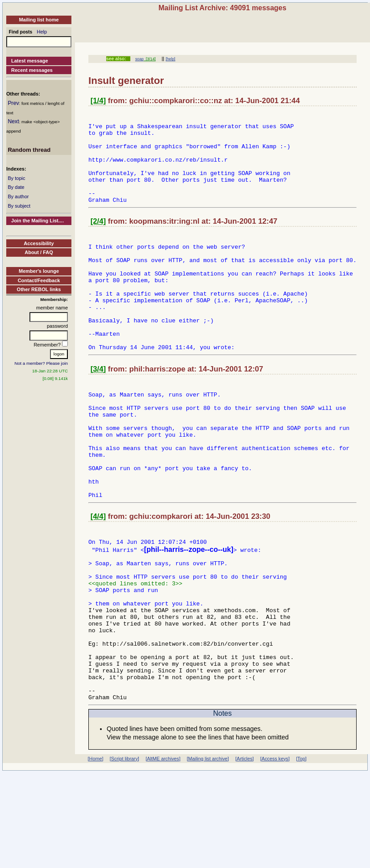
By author (18, 196)
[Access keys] (275, 854)
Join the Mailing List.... (37, 221)
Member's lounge (39, 271)
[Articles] (244, 854)
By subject (19, 206)
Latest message (30, 61)
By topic (16, 178)
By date (16, 187)
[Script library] (125, 854)
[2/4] (98, 239)
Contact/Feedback (39, 280)
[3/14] (150, 59)
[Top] (301, 854)
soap (139, 59)
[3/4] (98, 409)
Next (13, 121)
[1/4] (98, 101)
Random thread (29, 150)
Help (42, 32)
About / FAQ (39, 252)
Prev (13, 103)
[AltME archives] (163, 854)
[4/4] (98, 579)
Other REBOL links (39, 289)
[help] (170, 59)
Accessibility (39, 243)
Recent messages (32, 70)
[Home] (96, 854)
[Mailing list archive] (208, 854)
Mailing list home (39, 20)
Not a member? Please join (42, 363)
